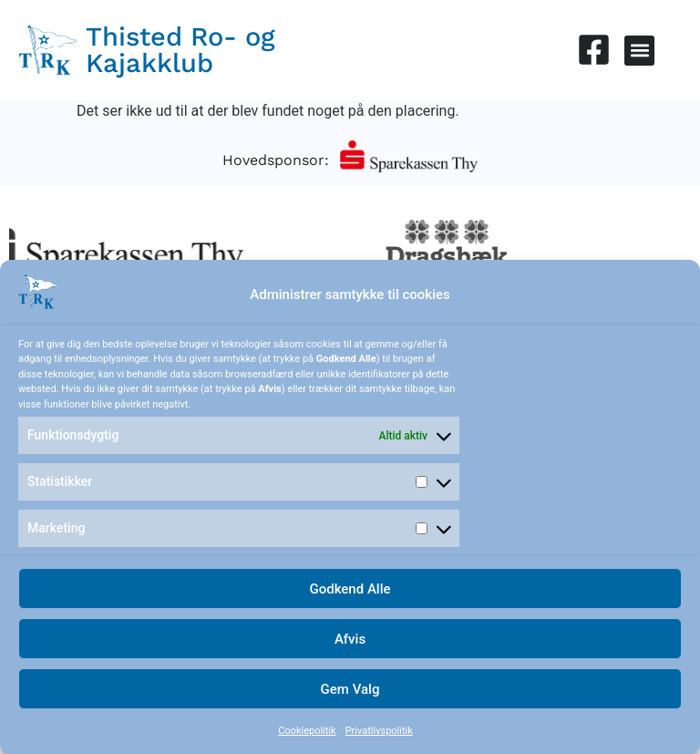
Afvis (350, 639)
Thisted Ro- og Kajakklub (180, 50)
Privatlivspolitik (379, 731)
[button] (639, 51)
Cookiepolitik (307, 731)
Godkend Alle (350, 589)
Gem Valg (350, 689)
